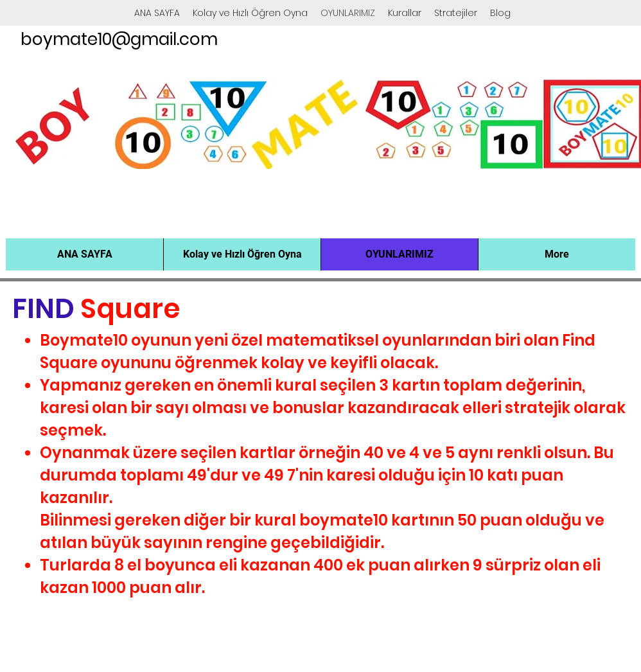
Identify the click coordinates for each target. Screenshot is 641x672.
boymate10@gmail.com (119, 39)
